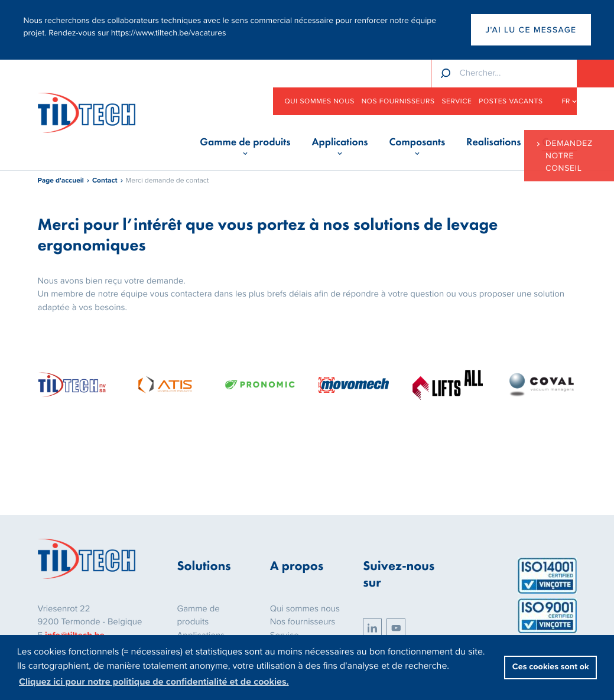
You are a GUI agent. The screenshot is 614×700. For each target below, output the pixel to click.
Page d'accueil (61, 181)
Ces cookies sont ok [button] (551, 667)
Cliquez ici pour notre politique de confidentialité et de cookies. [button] (154, 682)
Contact (105, 181)
